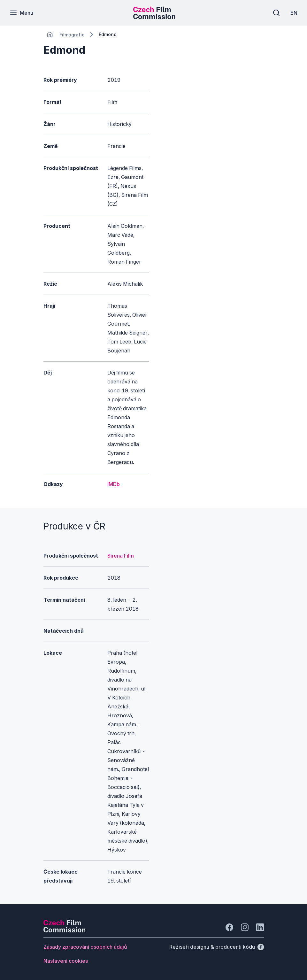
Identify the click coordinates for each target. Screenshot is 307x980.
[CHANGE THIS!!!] (50, 35)
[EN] (294, 13)
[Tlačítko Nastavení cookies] (66, 961)
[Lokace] (72, 35)
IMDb (114, 484)
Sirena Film (121, 556)
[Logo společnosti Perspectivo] (65, 930)
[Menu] (21, 13)
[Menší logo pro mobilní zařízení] (154, 17)
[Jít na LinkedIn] (260, 927)
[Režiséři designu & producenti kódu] (217, 947)
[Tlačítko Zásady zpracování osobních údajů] (85, 947)
